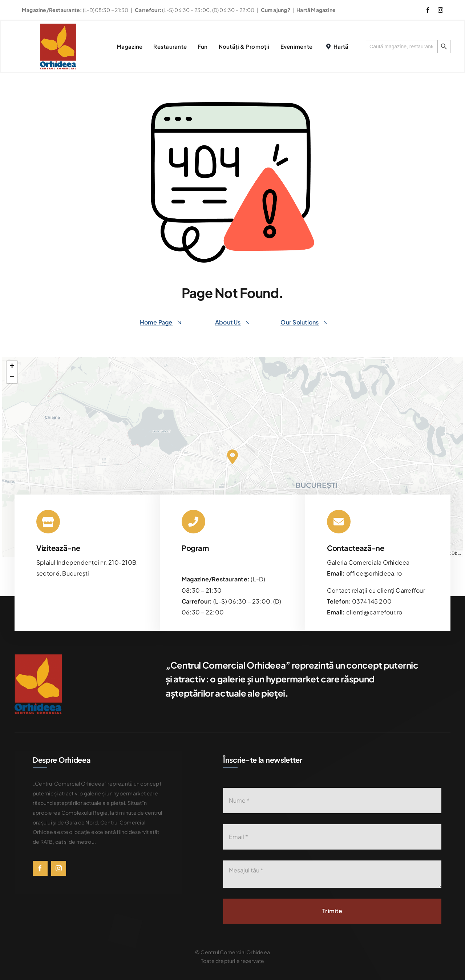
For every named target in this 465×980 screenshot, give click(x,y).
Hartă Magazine (316, 10)
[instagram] (440, 10)
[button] (232, 457)
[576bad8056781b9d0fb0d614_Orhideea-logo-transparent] (58, 26)
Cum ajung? (276, 10)
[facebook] (428, 10)
